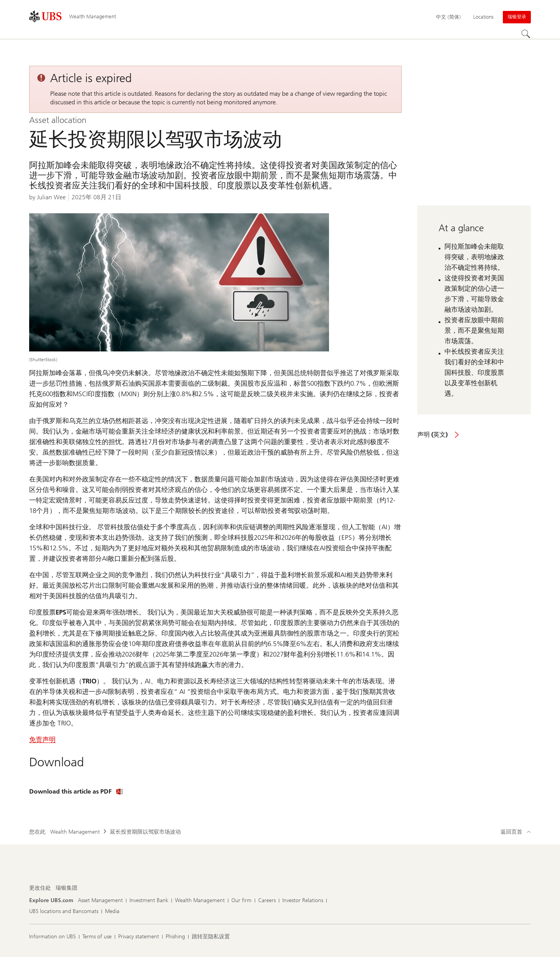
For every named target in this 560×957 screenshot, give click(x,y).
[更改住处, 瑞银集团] (66, 888)
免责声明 (42, 739)
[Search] (526, 34)
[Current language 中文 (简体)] (448, 17)
